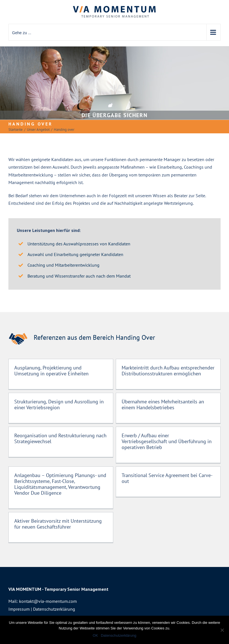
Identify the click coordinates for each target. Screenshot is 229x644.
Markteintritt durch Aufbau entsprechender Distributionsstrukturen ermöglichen (168, 371)
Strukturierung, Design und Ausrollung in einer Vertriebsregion (59, 404)
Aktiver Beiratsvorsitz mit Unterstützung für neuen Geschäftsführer (58, 524)
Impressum (19, 609)
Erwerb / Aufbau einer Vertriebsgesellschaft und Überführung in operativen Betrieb (167, 441)
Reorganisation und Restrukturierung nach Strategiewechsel (60, 438)
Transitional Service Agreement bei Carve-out (167, 478)
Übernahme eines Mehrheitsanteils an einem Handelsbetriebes (163, 404)
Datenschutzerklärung (54, 609)
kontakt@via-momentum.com (48, 601)
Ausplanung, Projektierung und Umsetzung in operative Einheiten (51, 371)
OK (95, 635)
